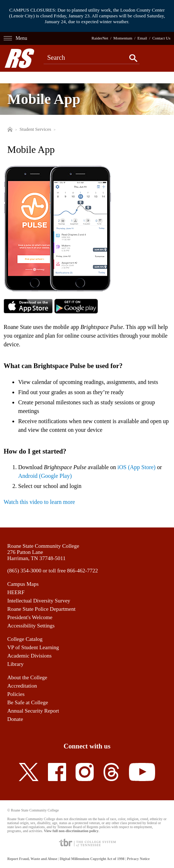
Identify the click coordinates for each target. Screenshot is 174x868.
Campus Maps (23, 584)
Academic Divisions (29, 656)
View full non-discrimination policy (71, 831)
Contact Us (161, 38)
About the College (27, 677)
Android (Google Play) (45, 476)
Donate (15, 719)
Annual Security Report (33, 711)
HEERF (16, 592)
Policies (16, 694)
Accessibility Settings (31, 626)
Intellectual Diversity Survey (39, 601)
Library (15, 664)
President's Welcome (30, 617)
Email (142, 38)
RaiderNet (100, 38)
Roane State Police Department (41, 609)
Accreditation (22, 686)
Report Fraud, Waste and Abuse (32, 859)
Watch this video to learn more (39, 502)
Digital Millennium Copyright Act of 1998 (92, 859)
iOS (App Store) (136, 467)
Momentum (123, 38)
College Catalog (25, 639)
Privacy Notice (138, 859)
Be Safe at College (28, 702)
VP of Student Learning (33, 647)
